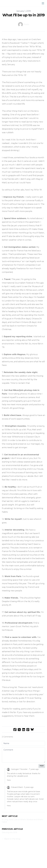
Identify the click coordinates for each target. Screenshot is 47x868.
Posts (26, 24)
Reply (9, 780)
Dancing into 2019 (10, 832)
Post (42, 766)
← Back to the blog (11, 839)
